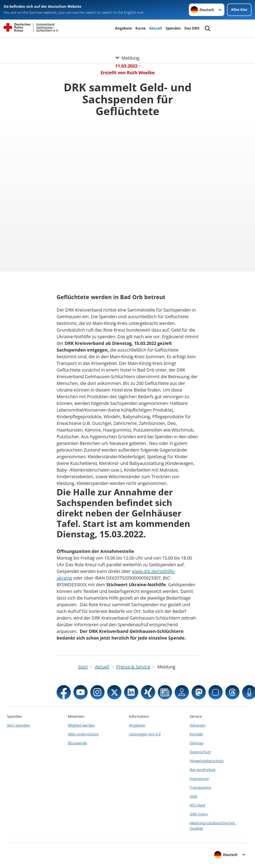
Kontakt (196, 734)
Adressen (198, 725)
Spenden (173, 28)
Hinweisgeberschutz (207, 761)
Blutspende (77, 743)
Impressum (199, 779)
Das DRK (192, 28)
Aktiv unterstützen (83, 734)
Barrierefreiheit (203, 770)
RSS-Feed (197, 805)
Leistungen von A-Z (145, 734)
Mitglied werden (81, 725)
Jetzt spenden (19, 725)
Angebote (123, 28)
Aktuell (156, 28)
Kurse (140, 28)
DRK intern (199, 814)
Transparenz (200, 788)
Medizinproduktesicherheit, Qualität (213, 826)
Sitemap (197, 743)
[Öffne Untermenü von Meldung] (127, 43)
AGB (193, 796)
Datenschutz (200, 752)
